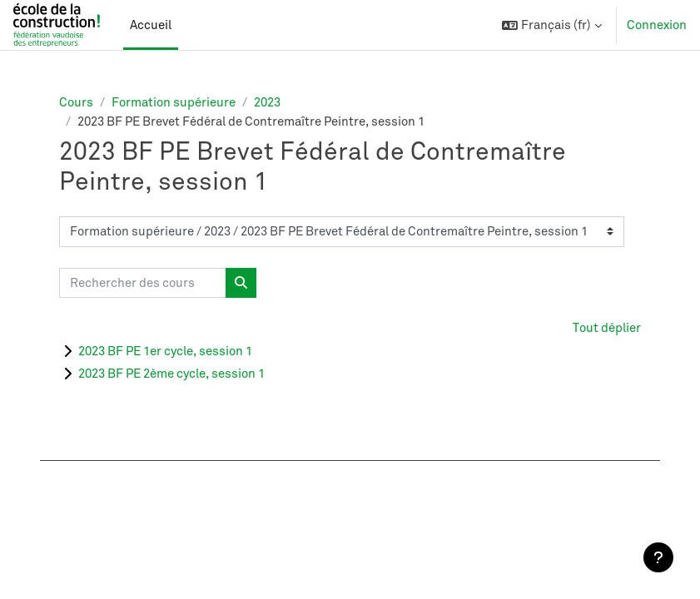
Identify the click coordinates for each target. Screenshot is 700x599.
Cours (76, 102)
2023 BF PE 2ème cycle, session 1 (171, 374)
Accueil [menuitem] (151, 25)
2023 (267, 102)
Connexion (657, 25)
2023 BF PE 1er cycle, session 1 (165, 351)
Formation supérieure (174, 102)
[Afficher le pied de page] (658, 557)
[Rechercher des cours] (143, 283)
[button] (552, 25)
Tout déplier (607, 328)
